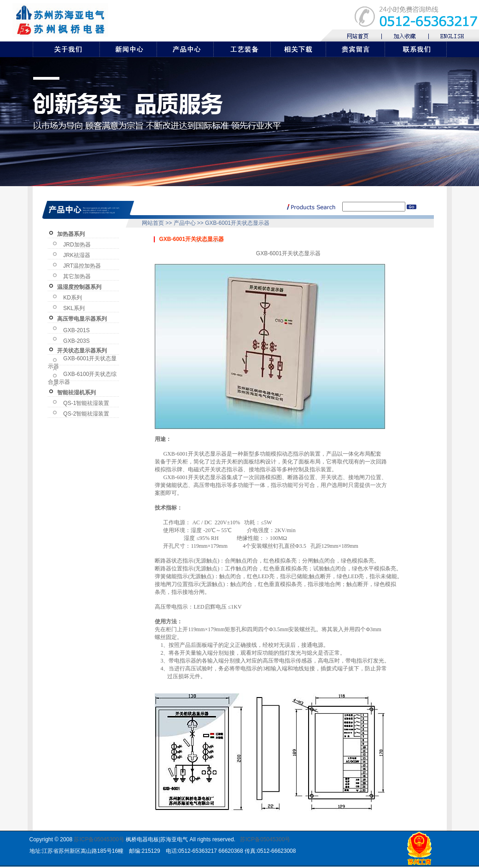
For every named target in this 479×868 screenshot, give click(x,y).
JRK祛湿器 (77, 255)
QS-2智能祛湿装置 (86, 414)
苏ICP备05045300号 (99, 839)
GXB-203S (76, 341)
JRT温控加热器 (82, 266)
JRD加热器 (77, 245)
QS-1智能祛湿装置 (86, 403)
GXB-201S (76, 330)
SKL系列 (74, 308)
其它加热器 (77, 276)
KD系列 (73, 298)
